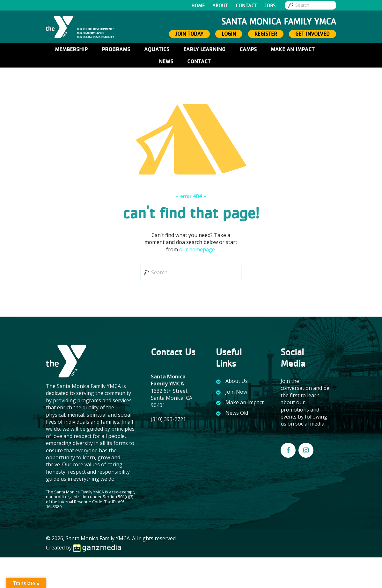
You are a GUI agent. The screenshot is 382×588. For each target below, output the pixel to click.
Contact (246, 6)
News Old (237, 413)
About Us (237, 381)
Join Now (236, 392)
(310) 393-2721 (168, 419)
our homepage (197, 249)
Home (198, 6)
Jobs (270, 6)
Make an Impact (245, 402)
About (220, 6)
